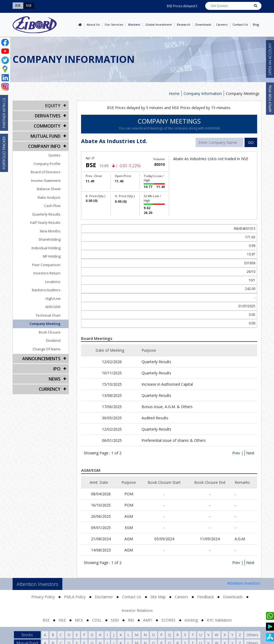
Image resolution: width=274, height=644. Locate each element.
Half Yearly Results (45, 223)
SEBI (115, 620)
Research (184, 24)
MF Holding (52, 256)
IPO (57, 369)
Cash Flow (52, 206)
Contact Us (240, 24)
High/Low (53, 298)
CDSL (97, 620)
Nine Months (50, 231)
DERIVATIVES (48, 116)
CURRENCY (50, 389)
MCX (79, 620)
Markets (134, 24)
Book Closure (50, 332)
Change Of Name (47, 349)
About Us (93, 24)
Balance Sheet (49, 189)
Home (174, 93)
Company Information (203, 93)
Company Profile (47, 164)
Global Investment (159, 24)
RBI (131, 620)
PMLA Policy (75, 597)
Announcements (41, 359)
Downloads (203, 24)
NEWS (55, 379)
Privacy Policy (43, 597)
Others (252, 635)
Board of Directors (46, 172)
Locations (53, 282)
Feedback (205, 597)
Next (250, 453)
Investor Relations (137, 610)
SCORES (168, 620)
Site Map (158, 597)
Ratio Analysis (49, 197)
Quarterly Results (46, 214)
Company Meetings (243, 93)
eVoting (191, 620)
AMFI (148, 620)
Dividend (53, 340)
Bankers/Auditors (46, 290)
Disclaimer (104, 597)
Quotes (54, 155)
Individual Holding (46, 248)
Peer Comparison (46, 265)
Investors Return (47, 273)
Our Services (114, 24)
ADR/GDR (53, 307)
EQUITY (53, 106)
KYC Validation (219, 620)
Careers (222, 24)
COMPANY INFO (44, 146)
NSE (62, 620)
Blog (256, 24)
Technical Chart (48, 315)
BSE (46, 620)
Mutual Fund (45, 136)
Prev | (238, 453)
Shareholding (50, 239)
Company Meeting (45, 324)
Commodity (47, 126)
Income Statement (46, 181)
